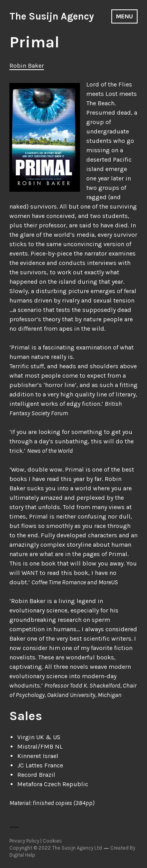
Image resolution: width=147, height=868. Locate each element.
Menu (124, 16)
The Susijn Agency (52, 16)
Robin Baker (27, 66)
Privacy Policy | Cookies (36, 841)
